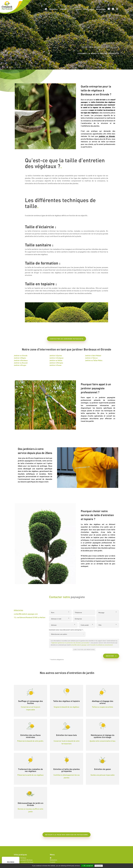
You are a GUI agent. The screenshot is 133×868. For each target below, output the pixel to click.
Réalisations (53, 9)
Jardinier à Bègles (20, 358)
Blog (92, 9)
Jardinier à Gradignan (56, 358)
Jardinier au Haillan (56, 360)
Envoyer (111, 656)
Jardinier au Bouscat (21, 363)
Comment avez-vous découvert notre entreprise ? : (66, 630)
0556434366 (18, 610)
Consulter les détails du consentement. (102, 645)
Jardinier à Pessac (55, 365)
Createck (63, 9)
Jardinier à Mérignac (56, 363)
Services (71, 9)
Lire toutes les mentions (84, 650)
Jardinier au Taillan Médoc (94, 360)
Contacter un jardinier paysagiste (66, 339)
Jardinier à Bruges (20, 365)
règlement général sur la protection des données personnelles (70, 643)
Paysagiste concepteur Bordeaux (24, 862)
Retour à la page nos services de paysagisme (66, 835)
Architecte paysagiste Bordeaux (23, 860)
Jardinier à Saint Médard (93, 356)
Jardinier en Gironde (21, 356)
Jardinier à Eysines (56, 356)
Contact (86, 9)
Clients (79, 9)
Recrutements (101, 9)
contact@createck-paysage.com (26, 614)
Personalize (99, 866)
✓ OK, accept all (87, 866)
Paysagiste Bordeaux (20, 858)
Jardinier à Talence (91, 358)
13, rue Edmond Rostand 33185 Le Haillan (30, 617)
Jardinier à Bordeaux (21, 360)
